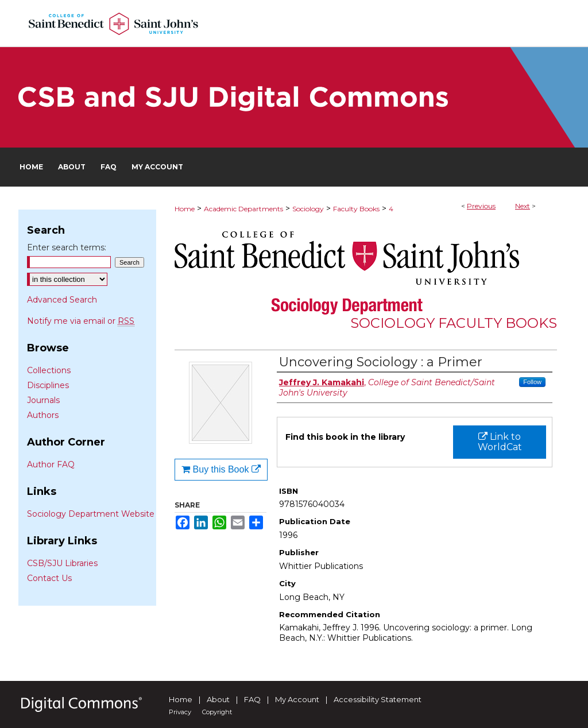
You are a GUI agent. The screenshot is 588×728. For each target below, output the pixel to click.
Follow (532, 382)
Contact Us (49, 578)
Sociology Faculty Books (454, 323)
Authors (43, 415)
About (218, 699)
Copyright (217, 712)
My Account (297, 699)
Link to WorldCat (500, 442)
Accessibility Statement (378, 699)
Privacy (180, 712)
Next (523, 206)
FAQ (252, 699)
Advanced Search (62, 300)
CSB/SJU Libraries (62, 563)
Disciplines (48, 385)
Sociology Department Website (91, 514)
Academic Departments (243, 209)
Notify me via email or (81, 321)
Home (185, 209)
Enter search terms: (67, 247)
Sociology (308, 209)
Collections (49, 370)
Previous (481, 206)
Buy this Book (221, 469)
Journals (43, 400)
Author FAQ (51, 464)
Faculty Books (356, 209)
